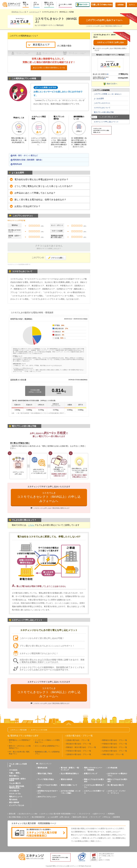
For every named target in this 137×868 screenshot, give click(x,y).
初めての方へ (83, 4)
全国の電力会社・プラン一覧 (79, 736)
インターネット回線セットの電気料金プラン (47, 741)
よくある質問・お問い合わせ (59, 817)
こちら (31, 525)
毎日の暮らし (14, 776)
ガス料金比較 (112, 768)
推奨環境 (117, 817)
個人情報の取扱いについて (19, 817)
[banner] (39, 833)
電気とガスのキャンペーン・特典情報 (93, 769)
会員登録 (120, 5)
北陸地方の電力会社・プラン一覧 (79, 754)
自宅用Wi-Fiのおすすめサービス (48, 792)
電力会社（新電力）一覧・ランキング (71, 769)
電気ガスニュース (16, 797)
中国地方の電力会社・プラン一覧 (115, 744)
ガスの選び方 (14, 791)
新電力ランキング (91, 774)
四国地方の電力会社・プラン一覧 (115, 747)
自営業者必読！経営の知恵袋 (17, 780)
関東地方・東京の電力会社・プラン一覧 (81, 747)
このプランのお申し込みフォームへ (104, 20)
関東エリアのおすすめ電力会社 (94, 780)
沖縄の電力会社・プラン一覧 (113, 754)
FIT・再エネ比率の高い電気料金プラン (19, 753)
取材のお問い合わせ (80, 817)
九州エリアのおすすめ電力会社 (47, 786)
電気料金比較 (42, 768)
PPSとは (107, 817)
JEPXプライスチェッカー (47, 797)
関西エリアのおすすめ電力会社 (117, 780)
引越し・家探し (15, 773)
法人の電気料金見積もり (70, 774)
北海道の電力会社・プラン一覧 (78, 740)
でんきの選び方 (15, 783)
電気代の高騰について (69, 785)
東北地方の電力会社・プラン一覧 (79, 744)
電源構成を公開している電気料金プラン (47, 753)
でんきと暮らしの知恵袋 (65, 5)
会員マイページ (99, 814)
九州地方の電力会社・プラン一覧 (115, 751)
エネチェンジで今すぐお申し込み (110, 42)
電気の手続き (102, 4)
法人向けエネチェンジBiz (28, 814)
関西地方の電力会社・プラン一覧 (115, 740)
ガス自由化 (13, 770)
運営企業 (12, 814)
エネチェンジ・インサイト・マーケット (116, 792)
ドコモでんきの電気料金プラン (94, 786)
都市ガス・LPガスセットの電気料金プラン (20, 747)
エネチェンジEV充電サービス (94, 792)
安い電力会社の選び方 (116, 785)
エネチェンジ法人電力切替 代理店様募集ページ (58, 814)
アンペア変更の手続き (46, 779)
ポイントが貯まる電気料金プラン (47, 746)
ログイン (132, 5)
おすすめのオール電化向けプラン (117, 775)
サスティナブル (15, 794)
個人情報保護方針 (38, 817)
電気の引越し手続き (45, 774)
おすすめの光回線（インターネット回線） (71, 792)
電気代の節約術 (66, 779)
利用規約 (111, 814)
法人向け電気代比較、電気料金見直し (17, 787)
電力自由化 (13, 800)
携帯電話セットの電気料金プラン (20, 741)
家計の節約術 (14, 802)
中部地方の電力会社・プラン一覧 (79, 751)
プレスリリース (84, 814)
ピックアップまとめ (17, 805)
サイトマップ (95, 817)
